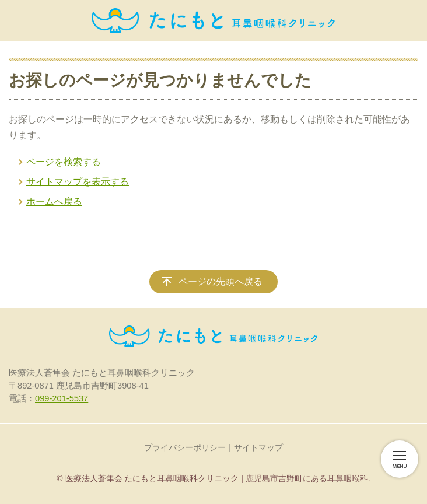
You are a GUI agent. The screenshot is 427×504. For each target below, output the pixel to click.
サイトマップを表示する (78, 182)
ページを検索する (64, 162)
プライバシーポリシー (185, 447)
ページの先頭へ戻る (220, 281)
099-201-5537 (62, 398)
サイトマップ (258, 447)
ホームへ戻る (54, 202)
